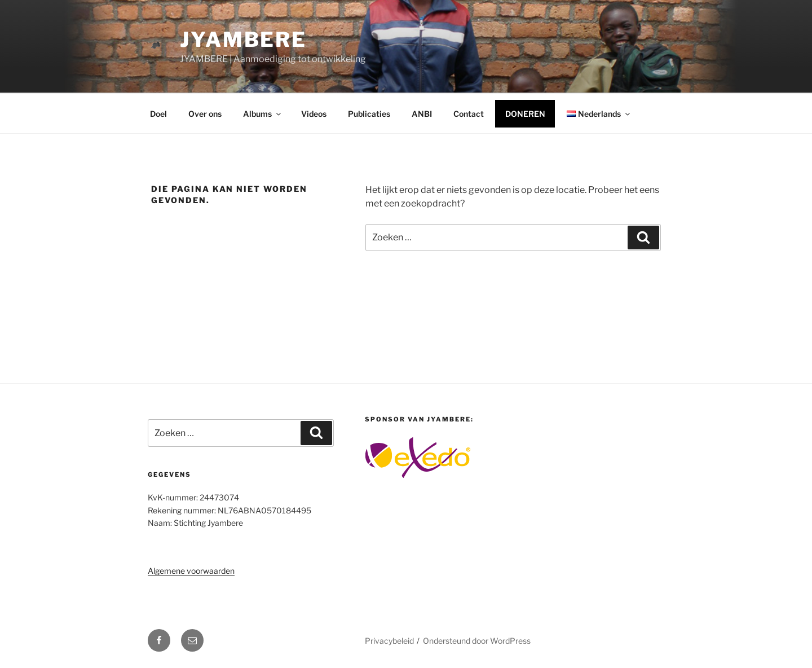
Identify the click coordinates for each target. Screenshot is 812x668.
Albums (263, 114)
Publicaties (369, 114)
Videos (314, 114)
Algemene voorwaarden (191, 571)
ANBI (422, 114)
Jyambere (243, 39)
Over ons (205, 114)
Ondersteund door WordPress (477, 641)
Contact (469, 114)
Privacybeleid (389, 641)
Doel (158, 114)
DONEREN (525, 114)
